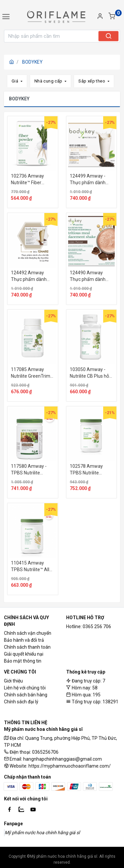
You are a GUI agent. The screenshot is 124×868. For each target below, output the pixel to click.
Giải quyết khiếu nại (24, 654)
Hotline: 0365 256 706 (89, 626)
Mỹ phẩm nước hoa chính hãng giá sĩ (42, 833)
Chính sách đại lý (21, 702)
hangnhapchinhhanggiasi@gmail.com (62, 759)
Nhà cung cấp (49, 81)
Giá (16, 81)
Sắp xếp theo (92, 81)
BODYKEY (32, 62)
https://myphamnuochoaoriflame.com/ (70, 766)
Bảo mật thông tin (23, 661)
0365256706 (45, 752)
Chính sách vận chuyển (28, 633)
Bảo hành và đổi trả (24, 640)
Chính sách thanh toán (27, 647)
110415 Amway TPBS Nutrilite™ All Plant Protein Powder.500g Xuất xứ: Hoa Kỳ (30, 567)
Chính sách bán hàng (26, 695)
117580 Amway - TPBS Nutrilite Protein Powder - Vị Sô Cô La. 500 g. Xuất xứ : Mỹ (31, 470)
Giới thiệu (13, 681)
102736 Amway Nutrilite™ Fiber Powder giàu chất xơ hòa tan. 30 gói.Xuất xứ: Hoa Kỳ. (32, 180)
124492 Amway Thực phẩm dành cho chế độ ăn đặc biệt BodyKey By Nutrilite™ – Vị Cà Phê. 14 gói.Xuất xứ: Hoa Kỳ (31, 276)
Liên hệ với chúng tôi (25, 688)
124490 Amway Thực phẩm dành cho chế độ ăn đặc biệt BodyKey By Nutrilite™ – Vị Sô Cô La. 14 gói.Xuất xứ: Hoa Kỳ (90, 276)
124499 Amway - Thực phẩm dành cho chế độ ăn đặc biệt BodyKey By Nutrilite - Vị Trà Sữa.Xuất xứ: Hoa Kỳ (91, 180)
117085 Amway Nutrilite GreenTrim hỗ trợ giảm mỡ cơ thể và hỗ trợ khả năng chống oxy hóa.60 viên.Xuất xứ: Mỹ (32, 373)
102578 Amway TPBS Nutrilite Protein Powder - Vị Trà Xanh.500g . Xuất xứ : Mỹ (91, 470)
